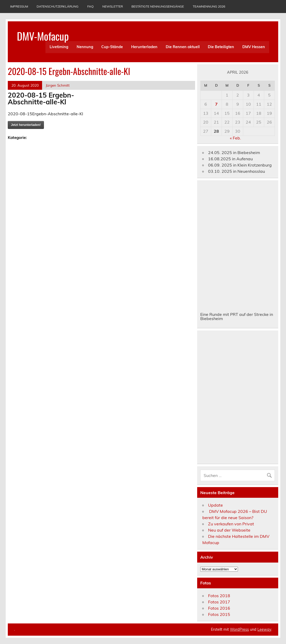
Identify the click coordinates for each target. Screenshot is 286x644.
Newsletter (113, 6)
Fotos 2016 (219, 608)
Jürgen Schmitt (58, 85)
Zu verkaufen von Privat (231, 524)
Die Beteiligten (221, 47)
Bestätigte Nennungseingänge (158, 6)
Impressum (19, 6)
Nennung (85, 47)
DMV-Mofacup (43, 36)
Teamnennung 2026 (209, 6)
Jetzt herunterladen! (26, 125)
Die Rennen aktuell (183, 47)
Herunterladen (144, 47)
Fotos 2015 (219, 614)
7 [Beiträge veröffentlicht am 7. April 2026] (216, 104)
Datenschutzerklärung (58, 6)
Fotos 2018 (219, 596)
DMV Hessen (254, 47)
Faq (90, 6)
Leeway (264, 629)
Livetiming (59, 47)
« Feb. (235, 138)
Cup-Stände (112, 47)
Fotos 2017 (219, 602)
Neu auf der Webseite (229, 530)
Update (215, 505)
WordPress (239, 629)
